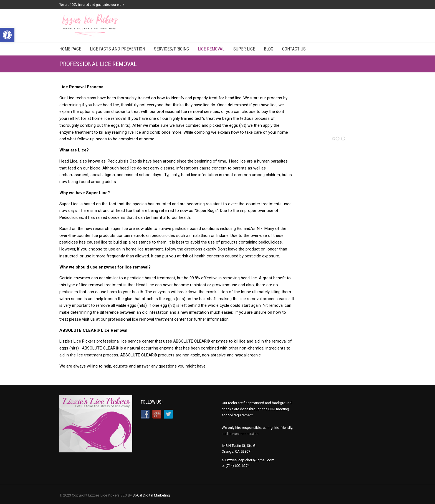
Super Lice (244, 49)
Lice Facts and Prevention (117, 49)
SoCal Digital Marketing (151, 495)
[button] (7, 35)
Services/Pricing (171, 49)
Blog (269, 49)
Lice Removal (211, 49)
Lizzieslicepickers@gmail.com (250, 460)
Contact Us (294, 49)
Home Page (70, 49)
